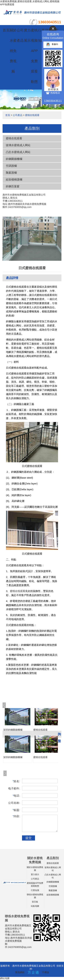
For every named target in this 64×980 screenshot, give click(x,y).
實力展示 (35, 875)
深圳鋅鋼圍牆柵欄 (13, 730)
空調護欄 (11, 166)
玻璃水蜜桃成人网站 (18, 145)
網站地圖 (5, 978)
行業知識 (35, 890)
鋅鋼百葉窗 (13, 186)
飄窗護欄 (11, 173)
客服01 (52, 44)
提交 (29, 838)
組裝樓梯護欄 (14, 180)
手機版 (46, 972)
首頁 (6, 30)
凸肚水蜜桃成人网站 (18, 152)
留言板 (35, 902)
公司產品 (18, 115)
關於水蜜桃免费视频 (13, 51)
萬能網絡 (20, 972)
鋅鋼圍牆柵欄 (14, 159)
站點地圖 (35, 906)
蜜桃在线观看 (32, 115)
